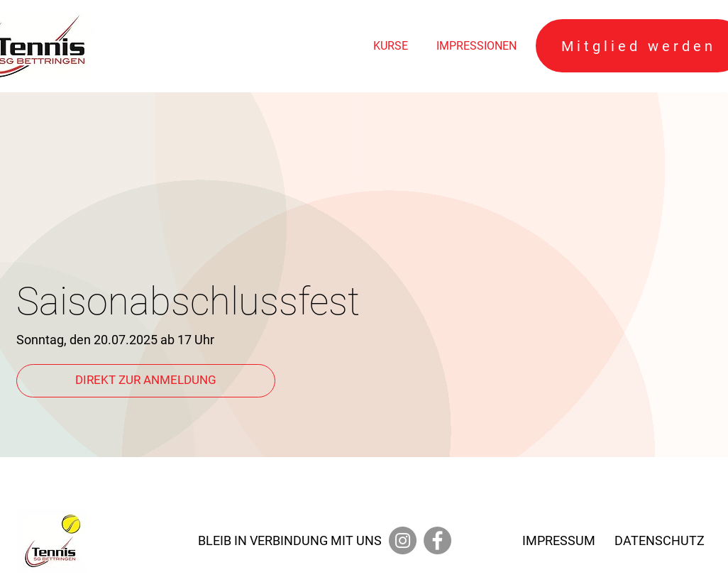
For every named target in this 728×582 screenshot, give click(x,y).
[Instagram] (403, 540)
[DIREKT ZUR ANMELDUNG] (146, 381)
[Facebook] (437, 540)
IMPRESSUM (559, 540)
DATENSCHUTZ (660, 540)
